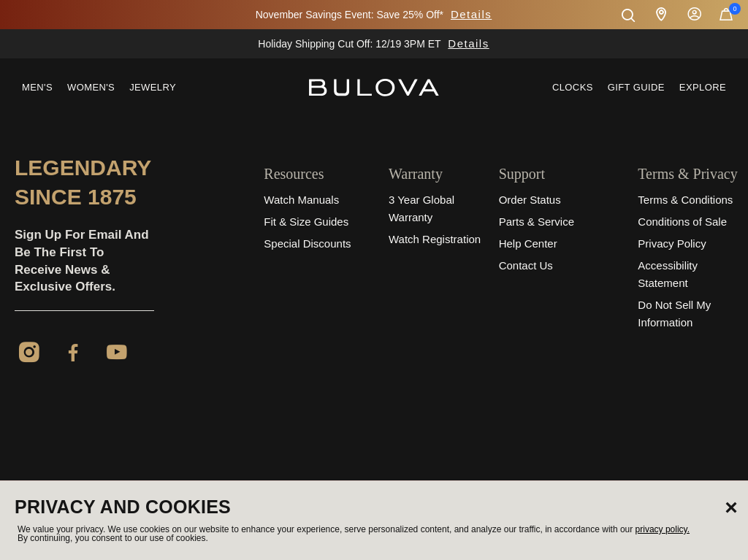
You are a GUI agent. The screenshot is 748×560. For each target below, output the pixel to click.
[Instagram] (29, 355)
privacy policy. (663, 529)
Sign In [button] (695, 15)
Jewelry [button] (153, 87)
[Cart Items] (726, 18)
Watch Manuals (301, 200)
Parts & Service (537, 222)
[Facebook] (73, 355)
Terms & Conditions (685, 200)
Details (471, 14)
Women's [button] (91, 87)
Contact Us (526, 265)
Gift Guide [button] (636, 87)
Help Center (528, 243)
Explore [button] (703, 87)
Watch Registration (435, 239)
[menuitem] (37, 88)
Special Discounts (307, 243)
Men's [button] (37, 87)
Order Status (530, 200)
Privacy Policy (672, 243)
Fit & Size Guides (306, 222)
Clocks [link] (573, 87)
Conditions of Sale (682, 222)
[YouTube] (117, 355)
